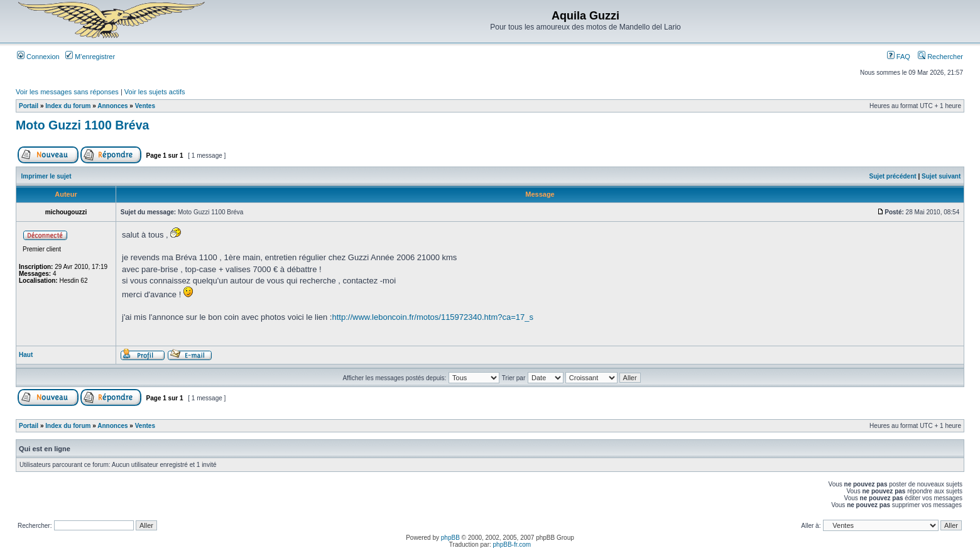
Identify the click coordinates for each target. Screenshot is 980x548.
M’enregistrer (90, 57)
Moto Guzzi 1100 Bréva (82, 125)
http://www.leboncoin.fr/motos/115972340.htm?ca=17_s (433, 317)
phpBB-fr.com (512, 545)
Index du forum (68, 106)
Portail (29, 106)
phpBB (450, 538)
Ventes (145, 106)
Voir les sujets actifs (155, 92)
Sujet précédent (893, 176)
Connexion (38, 57)
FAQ (899, 57)
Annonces (112, 106)
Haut (26, 355)
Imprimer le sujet (46, 176)
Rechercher (940, 57)
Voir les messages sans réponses (67, 92)
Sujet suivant (941, 176)
